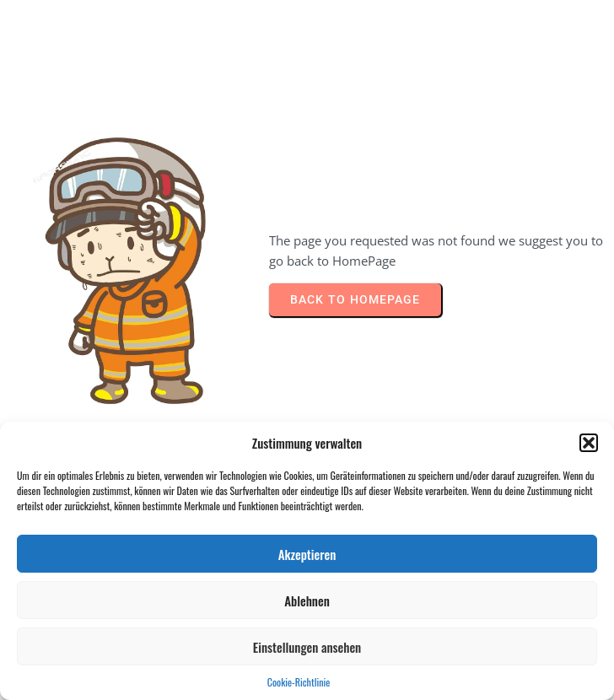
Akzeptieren (307, 554)
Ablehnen (307, 600)
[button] (589, 443)
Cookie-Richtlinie (299, 682)
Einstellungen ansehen (307, 647)
